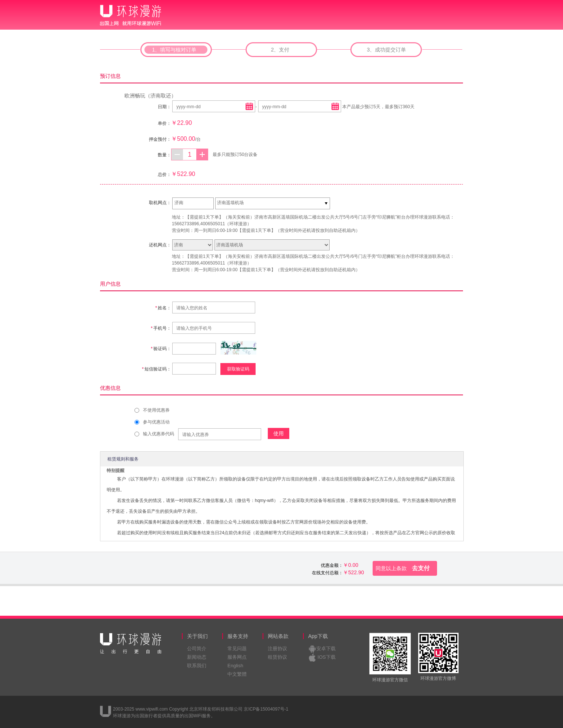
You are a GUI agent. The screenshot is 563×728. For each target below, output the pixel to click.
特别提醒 (116, 471)
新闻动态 (197, 657)
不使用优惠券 (156, 410)
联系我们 (197, 666)
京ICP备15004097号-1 (266, 709)
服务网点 (237, 657)
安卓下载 (326, 649)
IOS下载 (326, 657)
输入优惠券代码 (159, 434)
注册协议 (277, 649)
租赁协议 (277, 657)
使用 (279, 433)
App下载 (318, 636)
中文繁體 (237, 674)
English (235, 666)
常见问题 (237, 649)
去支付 (403, 568)
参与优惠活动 (156, 422)
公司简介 (197, 649)
